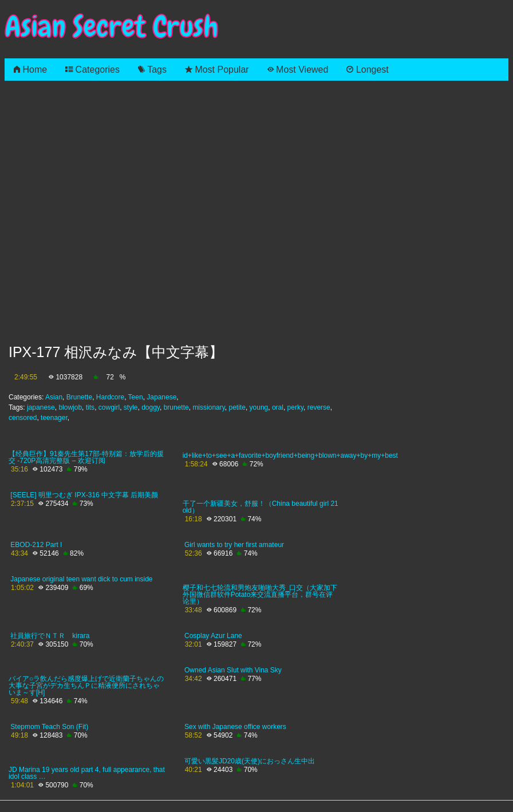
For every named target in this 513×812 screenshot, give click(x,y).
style (131, 407)
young (259, 407)
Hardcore (110, 397)
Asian (54, 397)
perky (295, 407)
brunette (176, 407)
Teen (136, 397)
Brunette (79, 397)
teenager (54, 418)
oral (278, 407)
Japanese (161, 397)
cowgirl (109, 407)
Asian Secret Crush (112, 27)
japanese (41, 407)
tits (90, 407)
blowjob (70, 407)
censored (23, 418)
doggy (151, 407)
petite (237, 407)
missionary (208, 407)
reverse (319, 407)
